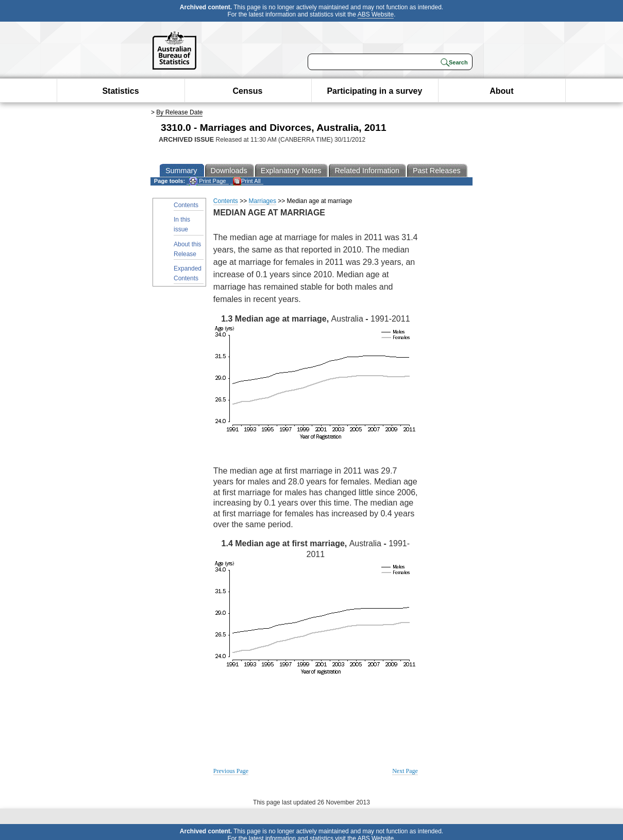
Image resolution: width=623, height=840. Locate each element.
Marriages (263, 201)
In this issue (182, 224)
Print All (247, 181)
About (501, 91)
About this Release (187, 249)
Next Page (405, 771)
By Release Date (179, 112)
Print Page (207, 181)
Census (248, 91)
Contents (186, 205)
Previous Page (231, 771)
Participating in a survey (374, 91)
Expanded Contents (188, 273)
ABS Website (376, 14)
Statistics (120, 91)
